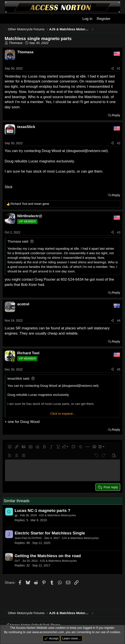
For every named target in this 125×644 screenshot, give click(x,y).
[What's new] (117, 19)
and (30, 204)
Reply (116, 115)
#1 (119, 68)
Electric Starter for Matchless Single (50, 533)
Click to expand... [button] (63, 413)
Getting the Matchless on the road (48, 556)
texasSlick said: (19, 378)
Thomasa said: (18, 241)
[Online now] (13, 360)
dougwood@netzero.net (87, 151)
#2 (119, 143)
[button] (10, 447)
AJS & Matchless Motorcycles (57, 515)
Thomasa (16, 43)
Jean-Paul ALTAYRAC (28, 538)
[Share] (112, 69)
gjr (16, 515)
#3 (119, 232)
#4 (119, 320)
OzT (17, 561)
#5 (119, 369)
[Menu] (8, 19)
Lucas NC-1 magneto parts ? (43, 511)
